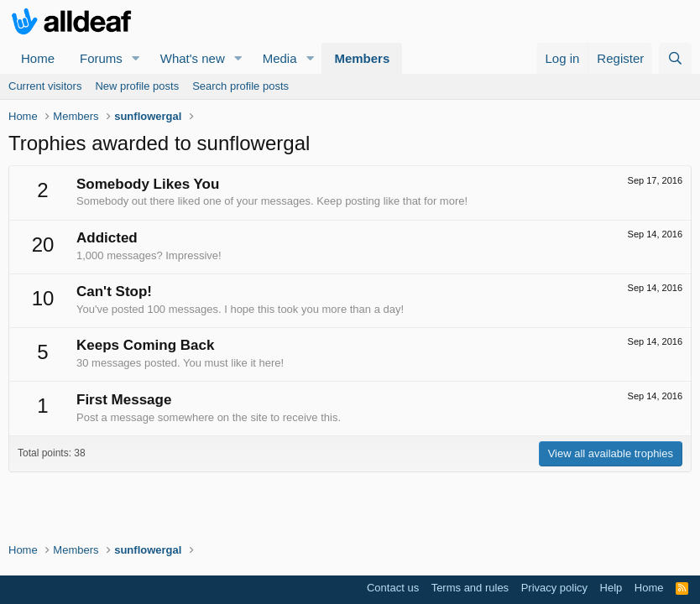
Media (280, 58)
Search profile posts (240, 86)
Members (362, 58)
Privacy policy (554, 588)
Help (611, 588)
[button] (136, 58)
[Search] (675, 58)
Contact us (393, 588)
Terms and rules (470, 588)
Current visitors (45, 86)
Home (38, 58)
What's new (193, 58)
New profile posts (137, 86)
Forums (101, 58)
